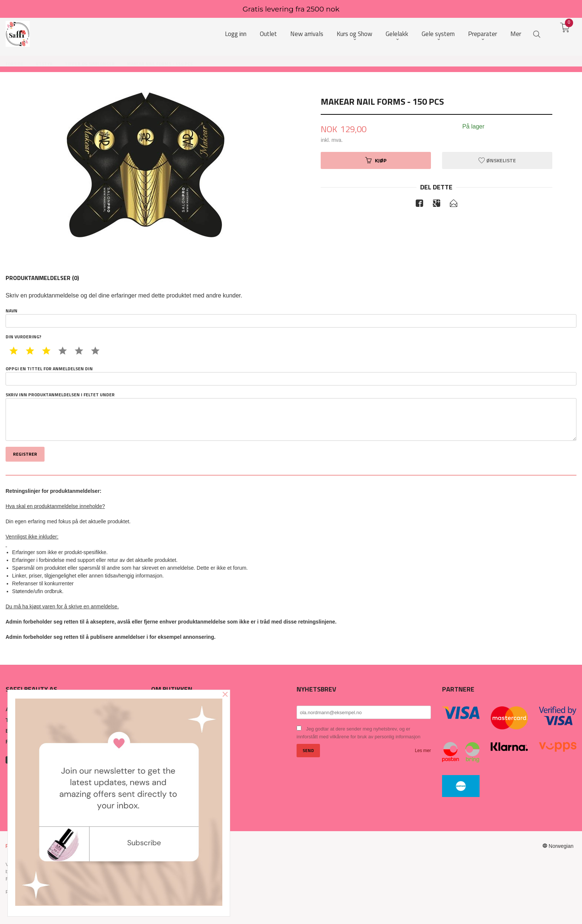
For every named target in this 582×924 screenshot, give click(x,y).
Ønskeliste (497, 160)
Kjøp (376, 160)
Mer (516, 34)
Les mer (423, 751)
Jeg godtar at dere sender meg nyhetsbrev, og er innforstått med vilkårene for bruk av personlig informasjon (359, 733)
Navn (291, 318)
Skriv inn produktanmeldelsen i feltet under (291, 416)
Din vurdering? (23, 337)
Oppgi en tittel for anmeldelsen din (291, 375)
